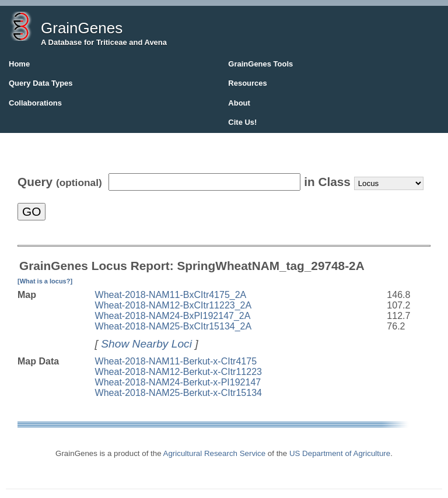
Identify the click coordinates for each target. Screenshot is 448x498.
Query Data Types (41, 83)
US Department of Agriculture (340, 453)
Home (19, 64)
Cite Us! (242, 122)
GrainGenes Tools (260, 64)
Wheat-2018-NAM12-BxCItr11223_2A (174, 305)
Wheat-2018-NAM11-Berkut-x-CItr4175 (176, 361)
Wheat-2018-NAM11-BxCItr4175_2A (171, 295)
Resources (247, 83)
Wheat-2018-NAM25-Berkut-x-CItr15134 (178, 393)
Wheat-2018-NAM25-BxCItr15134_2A (174, 326)
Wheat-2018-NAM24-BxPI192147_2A (173, 316)
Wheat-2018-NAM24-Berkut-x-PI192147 (178, 382)
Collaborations (35, 103)
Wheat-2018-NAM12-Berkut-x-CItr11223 (178, 372)
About (239, 103)
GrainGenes (82, 28)
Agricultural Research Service (215, 453)
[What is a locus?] (45, 281)
